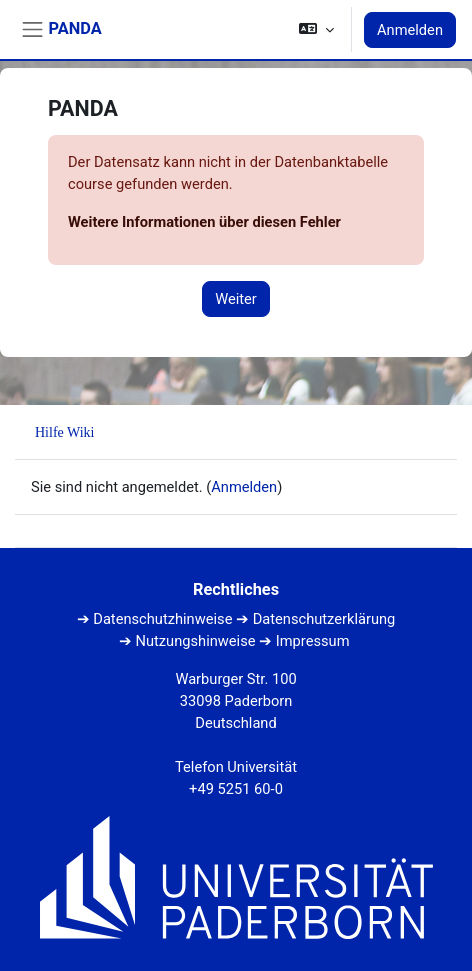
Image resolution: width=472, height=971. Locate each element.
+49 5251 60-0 (236, 789)
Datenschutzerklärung (324, 619)
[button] (316, 29)
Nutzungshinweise (196, 641)
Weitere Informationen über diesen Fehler (204, 222)
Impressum (313, 641)
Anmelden (410, 30)
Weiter (236, 299)
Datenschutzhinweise (162, 619)
